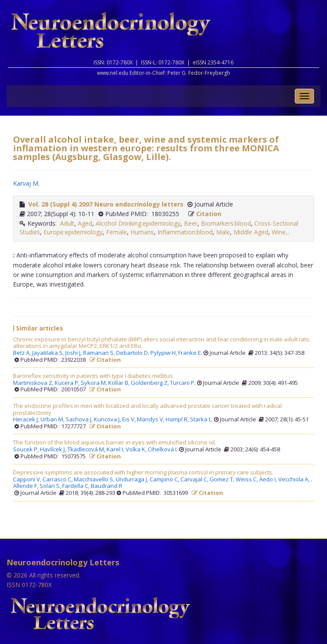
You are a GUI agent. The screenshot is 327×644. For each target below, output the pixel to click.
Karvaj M (26, 183)
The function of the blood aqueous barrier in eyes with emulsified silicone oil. (115, 443)
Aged (85, 223)
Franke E (190, 353)
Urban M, (53, 420)
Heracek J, (27, 420)
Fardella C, (77, 486)
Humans (142, 232)
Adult (67, 223)
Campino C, (165, 480)
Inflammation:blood (185, 232)
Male (223, 232)
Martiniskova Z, (34, 383)
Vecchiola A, (295, 480)
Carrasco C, (58, 480)
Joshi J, (74, 353)
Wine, (280, 232)
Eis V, (130, 420)
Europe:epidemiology (73, 232)
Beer (191, 223)
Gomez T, (223, 480)
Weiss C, (247, 480)
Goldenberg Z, (150, 383)
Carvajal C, (195, 480)
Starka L (201, 420)
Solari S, (51, 486)
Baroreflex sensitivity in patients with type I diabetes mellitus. (93, 376)
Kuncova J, (108, 420)
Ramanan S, (100, 353)
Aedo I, (269, 480)
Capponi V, (28, 480)
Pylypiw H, (164, 353)
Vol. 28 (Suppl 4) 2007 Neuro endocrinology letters (106, 204)
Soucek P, (27, 450)
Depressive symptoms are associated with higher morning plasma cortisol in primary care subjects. (143, 473)
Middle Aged (251, 232)
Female (117, 232)
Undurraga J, (133, 480)
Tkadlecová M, (87, 450)
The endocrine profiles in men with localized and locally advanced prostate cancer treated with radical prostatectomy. (147, 409)
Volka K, (137, 450)
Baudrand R (107, 486)
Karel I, (116, 450)
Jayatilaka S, (49, 353)
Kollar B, (120, 383)
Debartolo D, (133, 353)
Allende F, (26, 486)
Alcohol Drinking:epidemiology (138, 223)
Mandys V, (151, 420)
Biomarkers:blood (226, 223)
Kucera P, (68, 383)
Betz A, (23, 353)
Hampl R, (178, 420)
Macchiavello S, (95, 480)
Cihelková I (162, 450)
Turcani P (182, 383)
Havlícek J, (54, 450)
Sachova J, (80, 420)
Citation (209, 214)
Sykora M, (95, 383)
